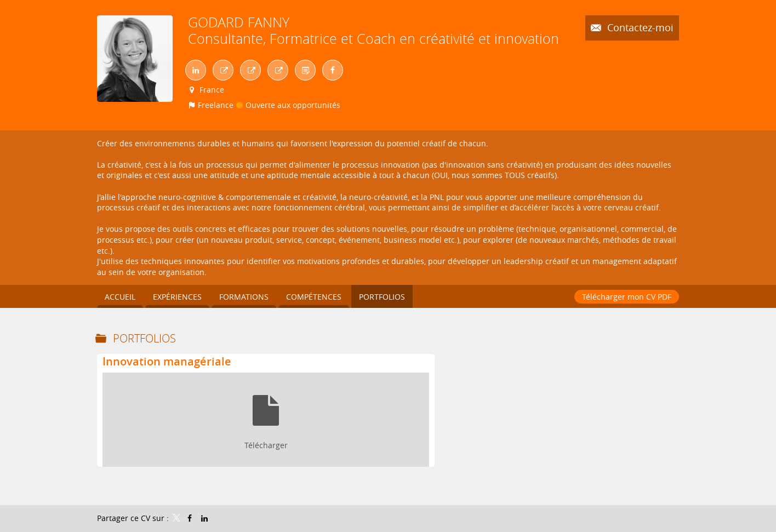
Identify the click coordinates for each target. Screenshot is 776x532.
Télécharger (266, 445)
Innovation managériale (167, 361)
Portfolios (144, 338)
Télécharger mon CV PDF (627, 297)
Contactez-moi (639, 27)
